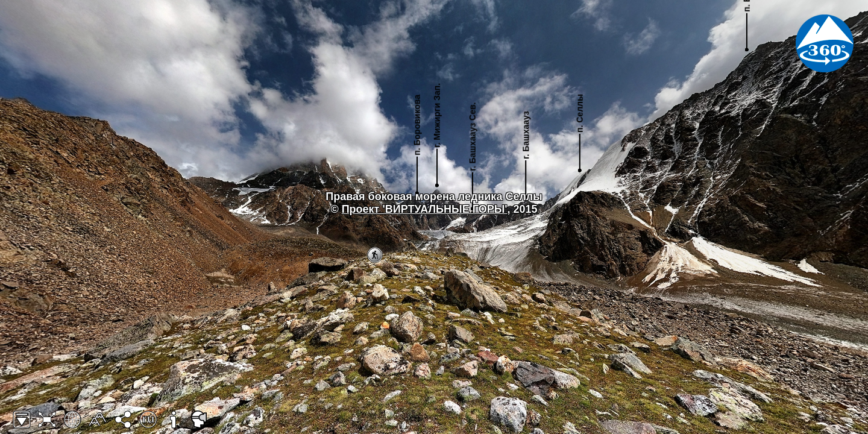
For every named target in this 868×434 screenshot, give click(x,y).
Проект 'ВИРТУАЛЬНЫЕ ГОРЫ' (425, 209)
